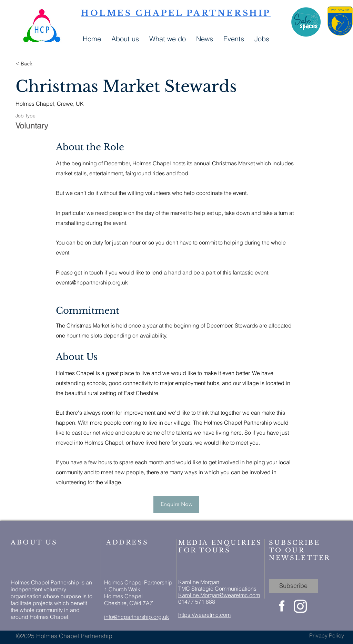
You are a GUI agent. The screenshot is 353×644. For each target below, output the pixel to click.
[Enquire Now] (176, 505)
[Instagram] (300, 606)
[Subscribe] (293, 586)
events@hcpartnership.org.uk (92, 282)
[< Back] (40, 64)
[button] (205, 38)
